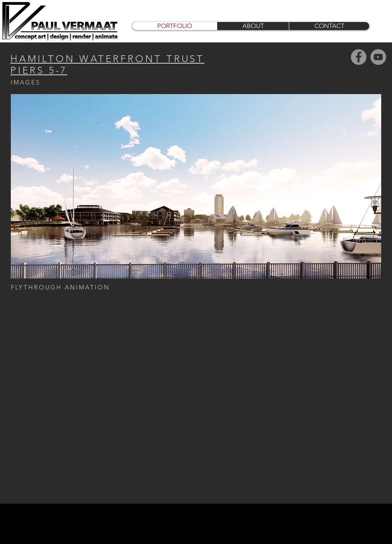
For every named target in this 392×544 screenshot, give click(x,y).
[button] (196, 186)
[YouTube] (378, 57)
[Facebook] (359, 57)
